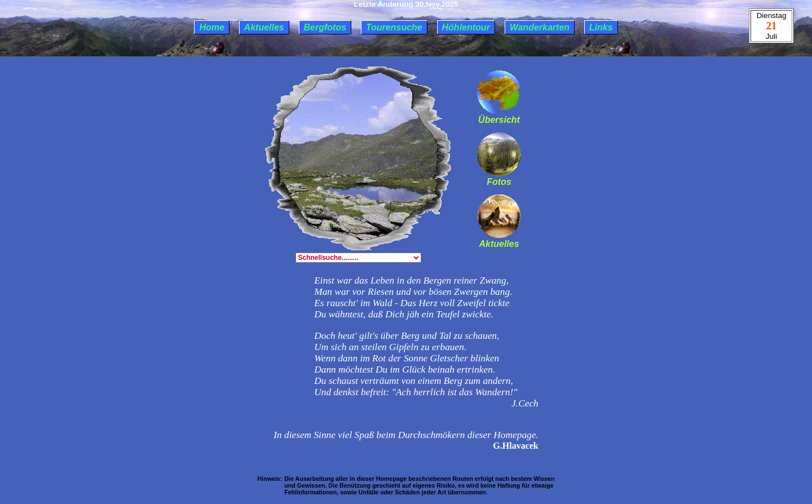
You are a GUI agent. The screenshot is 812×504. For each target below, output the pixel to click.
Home (211, 27)
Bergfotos (325, 27)
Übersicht (499, 116)
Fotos (499, 178)
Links (601, 27)
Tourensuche (394, 27)
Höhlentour (466, 27)
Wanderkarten (540, 27)
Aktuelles (264, 27)
